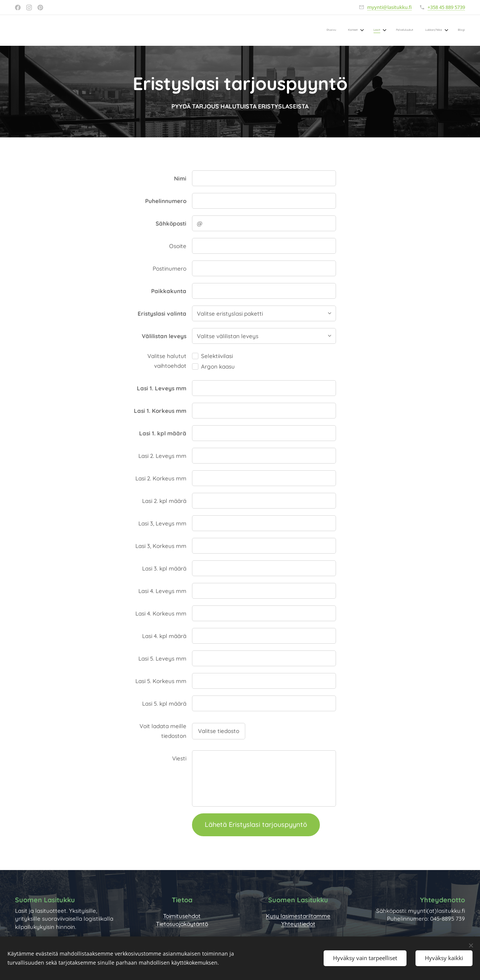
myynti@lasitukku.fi (389, 7)
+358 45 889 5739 (446, 7)
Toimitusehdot (182, 916)
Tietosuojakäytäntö (182, 924)
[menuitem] (396, 30)
